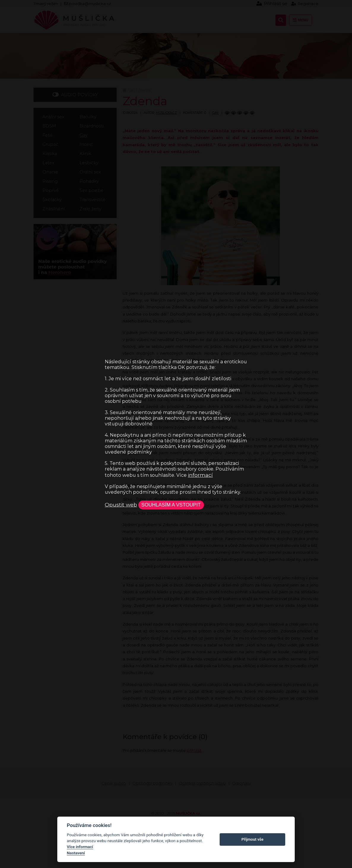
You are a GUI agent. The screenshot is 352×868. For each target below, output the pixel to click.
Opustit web (121, 505)
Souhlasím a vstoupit (172, 505)
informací (200, 475)
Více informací (80, 847)
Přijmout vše (253, 839)
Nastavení (76, 853)
